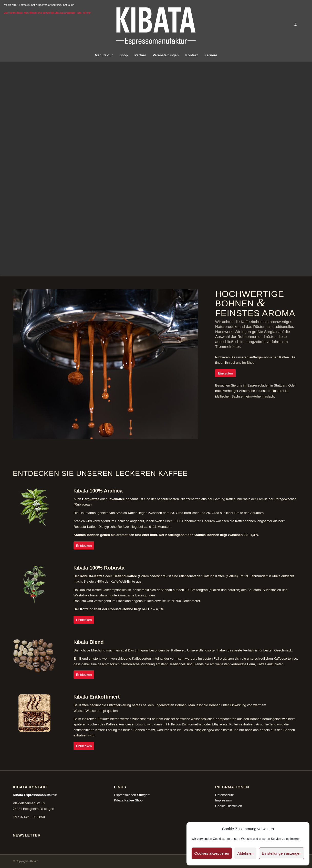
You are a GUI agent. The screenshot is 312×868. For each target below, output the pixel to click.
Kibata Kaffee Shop (128, 800)
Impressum (223, 800)
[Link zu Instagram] (295, 24)
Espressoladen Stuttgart (132, 795)
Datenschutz (224, 795)
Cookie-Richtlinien (229, 806)
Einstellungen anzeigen (282, 853)
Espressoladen (258, 385)
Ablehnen (245, 853)
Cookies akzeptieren (212, 853)
